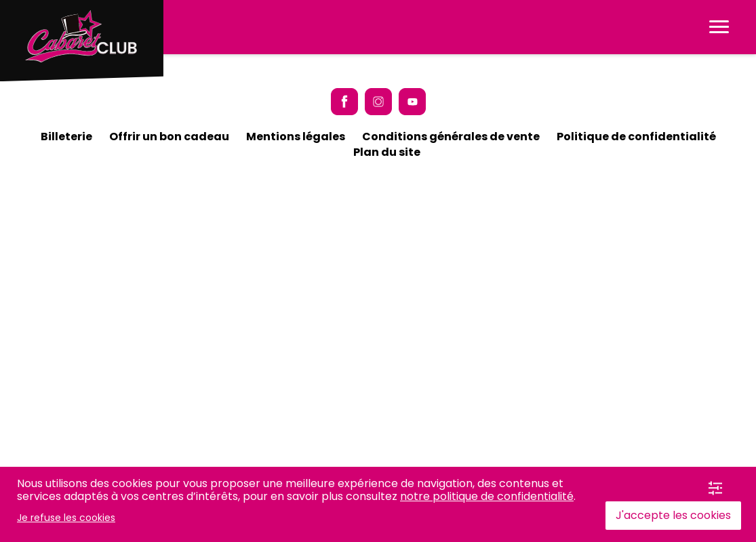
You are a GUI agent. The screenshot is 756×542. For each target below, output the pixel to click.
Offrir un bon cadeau (169, 137)
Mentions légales (296, 137)
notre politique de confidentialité (487, 496)
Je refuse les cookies (66, 518)
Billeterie (66, 137)
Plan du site (387, 152)
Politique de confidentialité (636, 137)
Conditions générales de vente (451, 137)
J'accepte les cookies (673, 515)
